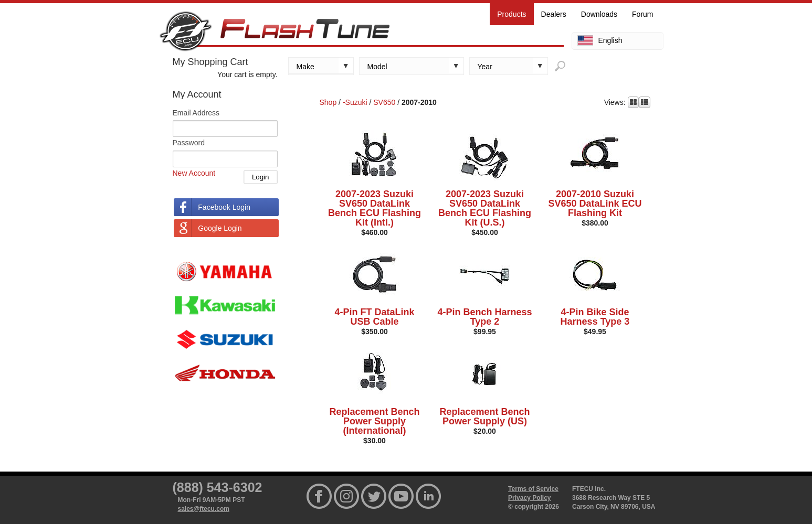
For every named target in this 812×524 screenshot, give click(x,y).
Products (512, 14)
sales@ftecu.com (204, 509)
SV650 (384, 102)
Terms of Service (533, 489)
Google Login (220, 228)
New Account (194, 173)
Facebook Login (224, 207)
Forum (642, 14)
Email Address (196, 113)
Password (189, 143)
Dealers (554, 14)
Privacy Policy (529, 498)
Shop (328, 102)
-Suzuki (355, 102)
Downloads (599, 14)
